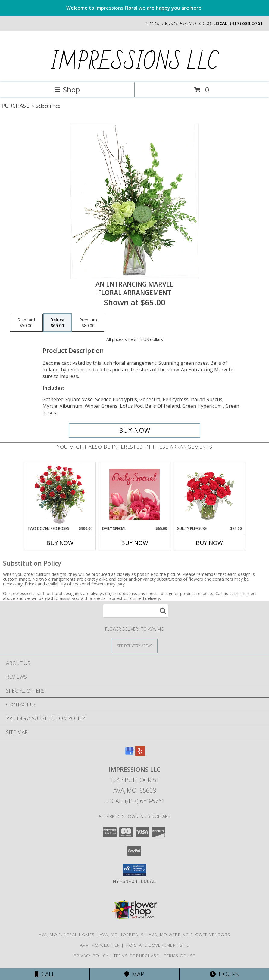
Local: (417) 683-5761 (135, 801)
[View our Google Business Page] (129, 754)
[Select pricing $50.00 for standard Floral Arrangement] (26, 323)
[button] (134, 870)
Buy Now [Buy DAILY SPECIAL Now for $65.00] (135, 543)
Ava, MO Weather (100, 945)
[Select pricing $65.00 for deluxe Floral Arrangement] (57, 323)
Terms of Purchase (136, 956)
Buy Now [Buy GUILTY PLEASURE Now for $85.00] (209, 543)
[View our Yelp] (140, 754)
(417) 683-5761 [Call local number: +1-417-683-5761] (246, 23)
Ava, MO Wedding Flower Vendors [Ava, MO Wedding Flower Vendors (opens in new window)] (189, 935)
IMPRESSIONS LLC (134, 62)
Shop (67, 89)
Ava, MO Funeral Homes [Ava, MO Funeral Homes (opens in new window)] (67, 935)
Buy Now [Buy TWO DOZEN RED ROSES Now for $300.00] (60, 543)
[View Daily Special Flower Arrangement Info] (134, 494)
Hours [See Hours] (224, 974)
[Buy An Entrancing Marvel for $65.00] (134, 430)
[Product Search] (136, 611)
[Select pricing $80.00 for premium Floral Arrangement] (88, 323)
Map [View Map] (134, 974)
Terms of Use (180, 956)
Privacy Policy (91, 956)
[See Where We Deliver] (135, 645)
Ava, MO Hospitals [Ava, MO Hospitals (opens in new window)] (122, 935)
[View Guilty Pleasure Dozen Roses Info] (209, 494)
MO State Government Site (157, 945)
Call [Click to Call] (45, 974)
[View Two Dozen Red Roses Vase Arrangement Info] (60, 494)
